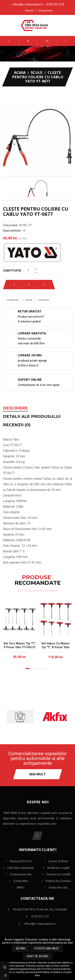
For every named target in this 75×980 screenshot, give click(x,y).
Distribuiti (13, 300)
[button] (28, 41)
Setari (21, 948)
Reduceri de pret (21, 861)
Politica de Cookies (58, 881)
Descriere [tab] (15, 408)
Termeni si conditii (58, 874)
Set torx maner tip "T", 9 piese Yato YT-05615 (19, 645)
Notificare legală (58, 868)
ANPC (21, 888)
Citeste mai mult (47, 949)
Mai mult (38, 774)
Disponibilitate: (12, 231)
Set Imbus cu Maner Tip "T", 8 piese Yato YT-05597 (55, 647)
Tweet (29, 300)
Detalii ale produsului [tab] (32, 417)
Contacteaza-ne (21, 874)
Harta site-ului (58, 888)
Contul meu (21, 881)
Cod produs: (10, 225)
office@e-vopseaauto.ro (28, 4)
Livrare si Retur (58, 861)
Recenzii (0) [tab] (17, 425)
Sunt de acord (37, 956)
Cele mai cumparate (21, 868)
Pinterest (44, 300)
